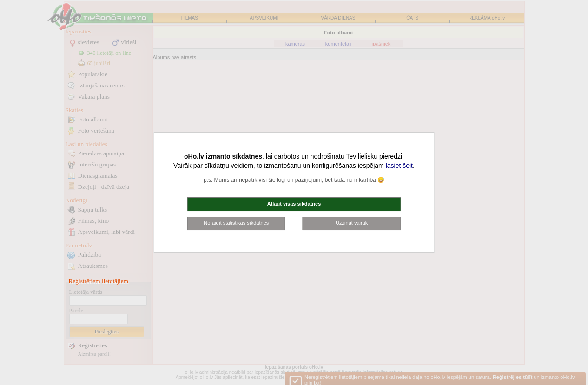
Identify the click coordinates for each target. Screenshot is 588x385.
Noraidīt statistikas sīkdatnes (236, 223)
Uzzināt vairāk (352, 223)
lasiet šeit (399, 166)
